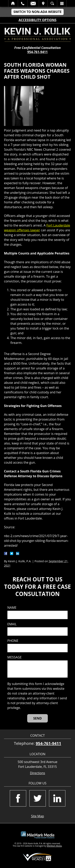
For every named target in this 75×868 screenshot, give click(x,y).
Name (12, 608)
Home (13, 3)
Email (33, 3)
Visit (43, 3)
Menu (62, 3)
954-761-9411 (38, 52)
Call (23, 3)
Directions (38, 773)
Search (52, 3)
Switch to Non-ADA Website (37, 12)
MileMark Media (54, 846)
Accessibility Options (37, 20)
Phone (13, 641)
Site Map (37, 816)
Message (14, 657)
